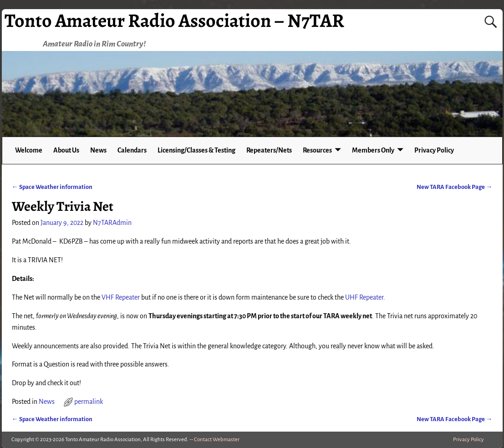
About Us (66, 150)
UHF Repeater (364, 297)
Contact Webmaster (217, 440)
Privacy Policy (434, 150)
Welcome (29, 150)
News (98, 150)
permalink (89, 402)
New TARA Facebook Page (454, 187)
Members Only (373, 150)
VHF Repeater (121, 297)
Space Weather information (52, 187)
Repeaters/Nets (269, 150)
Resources (317, 150)
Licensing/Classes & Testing (196, 150)
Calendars (132, 150)
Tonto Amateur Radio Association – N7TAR (174, 20)
